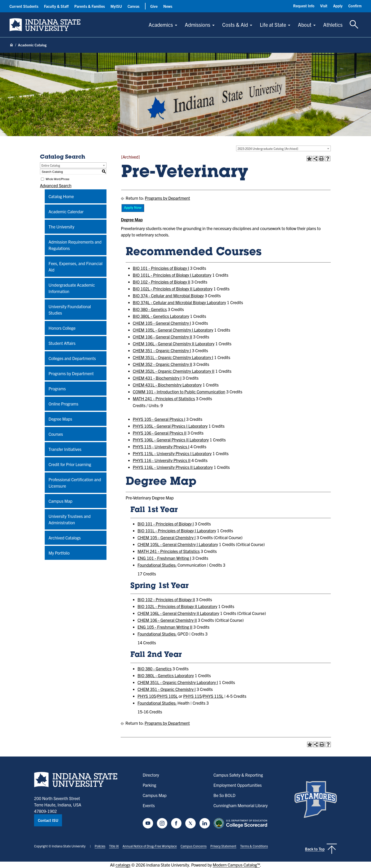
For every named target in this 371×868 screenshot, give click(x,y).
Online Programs (63, 404)
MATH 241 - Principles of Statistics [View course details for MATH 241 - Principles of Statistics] (164, 398)
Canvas (133, 6)
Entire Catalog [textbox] (51, 165)
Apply (338, 6)
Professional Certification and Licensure (75, 483)
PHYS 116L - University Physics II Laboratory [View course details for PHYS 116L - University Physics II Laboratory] (173, 467)
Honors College (62, 328)
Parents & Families (90, 6)
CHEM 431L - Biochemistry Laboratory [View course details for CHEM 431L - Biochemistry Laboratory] (167, 385)
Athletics (333, 24)
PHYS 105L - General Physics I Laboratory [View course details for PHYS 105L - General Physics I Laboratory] (170, 426)
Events (149, 805)
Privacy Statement (223, 846)
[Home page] (11, 45)
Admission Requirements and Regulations (75, 245)
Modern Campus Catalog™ (236, 865)
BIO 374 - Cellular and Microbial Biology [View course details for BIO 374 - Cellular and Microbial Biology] (168, 296)
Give (154, 6)
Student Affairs (62, 343)
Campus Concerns (194, 846)
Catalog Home (61, 196)
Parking (149, 785)
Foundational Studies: (157, 565)
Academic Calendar (66, 211)
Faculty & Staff (56, 6)
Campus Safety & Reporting (238, 775)
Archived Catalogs (65, 538)
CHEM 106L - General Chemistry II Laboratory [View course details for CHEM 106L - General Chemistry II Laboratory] (174, 344)
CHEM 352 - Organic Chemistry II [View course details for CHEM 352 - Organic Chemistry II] (162, 364)
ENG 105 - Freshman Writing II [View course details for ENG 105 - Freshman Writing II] (165, 627)
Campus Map (60, 501)
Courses (56, 434)
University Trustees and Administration (70, 519)
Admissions (198, 24)
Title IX (114, 846)
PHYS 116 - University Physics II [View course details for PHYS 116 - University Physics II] (162, 460)
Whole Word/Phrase (57, 179)
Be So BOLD (224, 795)
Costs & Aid (235, 24)
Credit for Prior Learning (70, 464)
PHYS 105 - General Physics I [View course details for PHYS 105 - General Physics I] (159, 419)
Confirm (355, 6)
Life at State (273, 24)
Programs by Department (71, 373)
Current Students (24, 6)
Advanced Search (56, 185)
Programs (57, 389)
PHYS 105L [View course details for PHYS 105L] (167, 696)
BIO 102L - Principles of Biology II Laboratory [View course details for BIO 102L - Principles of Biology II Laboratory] (173, 289)
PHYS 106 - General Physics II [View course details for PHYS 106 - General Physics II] (160, 433)
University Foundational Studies (70, 310)
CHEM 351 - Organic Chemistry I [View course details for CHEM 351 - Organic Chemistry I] (162, 350)
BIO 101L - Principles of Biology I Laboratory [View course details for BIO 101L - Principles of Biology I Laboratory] (172, 275)
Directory (151, 775)
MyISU (116, 6)
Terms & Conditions (254, 846)
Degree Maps (60, 419)
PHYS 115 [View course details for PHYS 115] (192, 696)
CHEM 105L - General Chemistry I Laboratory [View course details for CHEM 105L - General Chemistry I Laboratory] (173, 330)
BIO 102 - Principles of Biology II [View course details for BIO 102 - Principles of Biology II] (161, 282)
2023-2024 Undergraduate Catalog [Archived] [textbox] (268, 149)
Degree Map (132, 220)
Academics (161, 24)
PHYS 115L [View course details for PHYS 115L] (213, 696)
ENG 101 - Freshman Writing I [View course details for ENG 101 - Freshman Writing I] (164, 558)
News (168, 6)
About (305, 24)
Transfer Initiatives (65, 449)
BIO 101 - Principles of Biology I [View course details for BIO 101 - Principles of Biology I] (161, 268)
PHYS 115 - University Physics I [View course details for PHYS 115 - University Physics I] (161, 447)
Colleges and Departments (72, 358)
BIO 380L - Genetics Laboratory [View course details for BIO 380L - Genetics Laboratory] (161, 316)
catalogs (123, 865)
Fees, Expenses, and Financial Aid (75, 267)
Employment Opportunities (238, 785)
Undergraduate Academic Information (72, 288)
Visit (324, 6)
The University (61, 227)
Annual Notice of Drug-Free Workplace (150, 846)
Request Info (304, 6)
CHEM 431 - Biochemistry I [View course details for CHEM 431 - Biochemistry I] (157, 378)
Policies (100, 846)
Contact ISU (48, 820)
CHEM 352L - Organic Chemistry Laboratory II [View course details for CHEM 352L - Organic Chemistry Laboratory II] (174, 371)
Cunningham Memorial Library (241, 805)
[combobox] (283, 148)
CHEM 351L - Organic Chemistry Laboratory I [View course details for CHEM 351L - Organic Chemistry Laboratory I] (173, 357)
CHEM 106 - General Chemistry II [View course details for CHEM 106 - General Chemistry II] (162, 337)
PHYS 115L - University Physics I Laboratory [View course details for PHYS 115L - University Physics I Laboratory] (172, 453)
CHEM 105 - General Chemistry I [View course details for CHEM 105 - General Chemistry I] (162, 323)
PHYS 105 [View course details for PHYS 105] (147, 696)
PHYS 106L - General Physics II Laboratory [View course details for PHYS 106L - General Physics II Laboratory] (171, 440)
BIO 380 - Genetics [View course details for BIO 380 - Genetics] (150, 309)
